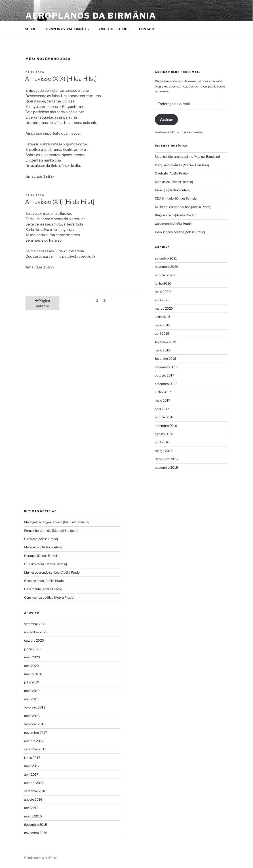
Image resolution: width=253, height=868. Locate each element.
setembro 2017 (166, 384)
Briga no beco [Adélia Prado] (175, 215)
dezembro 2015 (166, 459)
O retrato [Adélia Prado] (172, 173)
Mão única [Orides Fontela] (174, 182)
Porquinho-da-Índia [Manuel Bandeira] (182, 165)
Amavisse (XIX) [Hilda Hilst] (61, 79)
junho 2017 (163, 392)
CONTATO (147, 29)
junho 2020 (163, 283)
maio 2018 (163, 350)
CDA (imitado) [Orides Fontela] (176, 198)
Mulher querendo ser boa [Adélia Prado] (183, 207)
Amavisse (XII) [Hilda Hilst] (60, 202)
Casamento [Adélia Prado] (174, 224)
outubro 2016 (165, 417)
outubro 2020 (165, 275)
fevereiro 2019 (166, 342)
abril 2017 (162, 409)
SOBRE (31, 29)
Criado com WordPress (41, 858)
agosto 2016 (164, 434)
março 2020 (164, 308)
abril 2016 (162, 442)
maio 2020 (163, 292)
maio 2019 (163, 325)
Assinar (166, 120)
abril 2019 (162, 333)
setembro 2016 (166, 426)
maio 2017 (162, 400)
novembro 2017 (166, 367)
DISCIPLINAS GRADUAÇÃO (67, 29)
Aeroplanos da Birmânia (91, 16)
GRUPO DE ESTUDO (115, 29)
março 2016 (164, 451)
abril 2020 (162, 300)
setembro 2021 (166, 258)
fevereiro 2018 (166, 358)
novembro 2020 (167, 267)
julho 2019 (162, 317)
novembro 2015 (166, 467)
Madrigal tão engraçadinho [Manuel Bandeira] (187, 156)
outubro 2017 (164, 375)
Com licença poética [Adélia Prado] (181, 232)
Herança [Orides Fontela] (173, 190)
